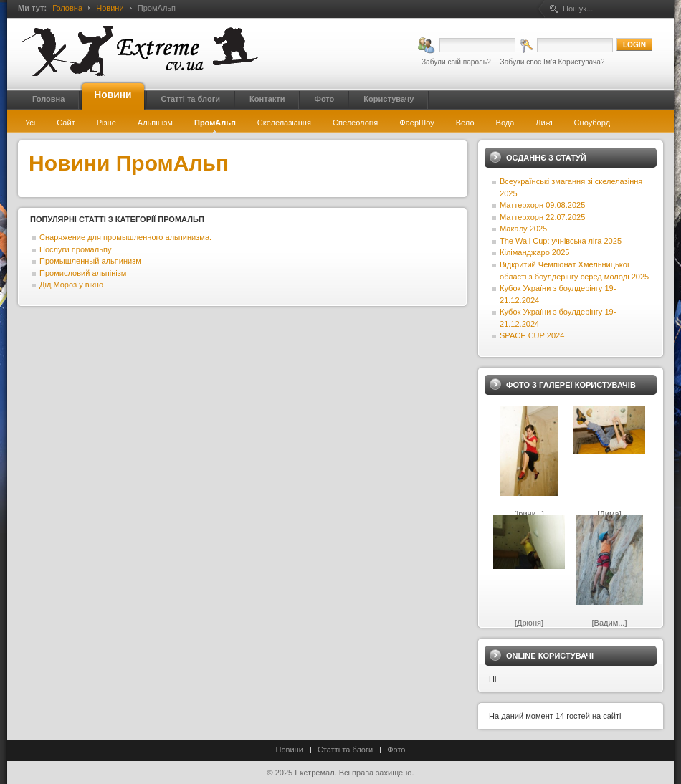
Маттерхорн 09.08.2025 (542, 205)
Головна (67, 8)
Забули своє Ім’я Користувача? (553, 62)
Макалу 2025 (523, 229)
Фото (396, 750)
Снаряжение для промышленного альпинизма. (125, 237)
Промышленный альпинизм (90, 261)
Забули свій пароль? (456, 62)
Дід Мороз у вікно (71, 285)
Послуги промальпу (75, 249)
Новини (110, 8)
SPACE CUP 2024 (532, 335)
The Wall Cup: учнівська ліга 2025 (561, 241)
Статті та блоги (345, 750)
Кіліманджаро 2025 (534, 252)
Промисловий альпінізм (83, 273)
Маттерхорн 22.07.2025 (542, 217)
